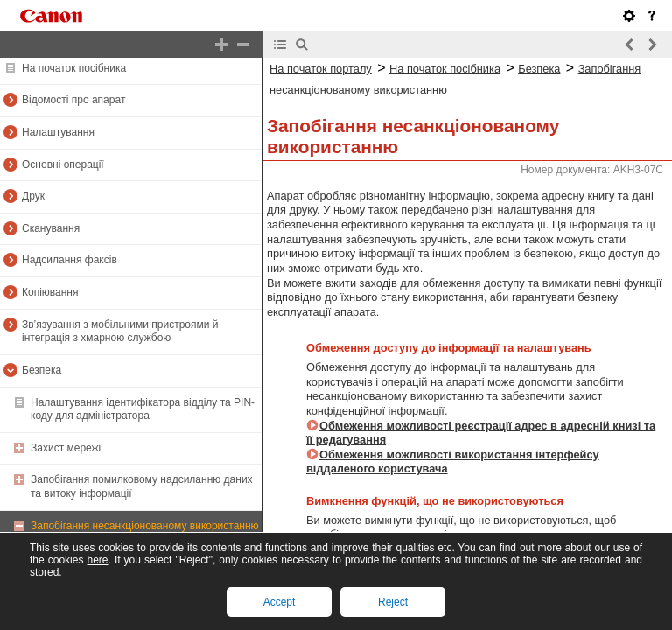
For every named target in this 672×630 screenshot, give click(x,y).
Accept (280, 602)
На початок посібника (74, 68)
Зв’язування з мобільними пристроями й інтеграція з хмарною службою (120, 332)
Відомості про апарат (73, 100)
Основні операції (63, 164)
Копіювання (50, 292)
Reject (393, 602)
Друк (33, 196)
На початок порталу (321, 69)
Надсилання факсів (70, 260)
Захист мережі (66, 448)
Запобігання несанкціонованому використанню (145, 526)
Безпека (42, 370)
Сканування (51, 228)
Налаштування (58, 132)
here (97, 560)
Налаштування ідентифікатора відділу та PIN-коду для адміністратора (143, 409)
